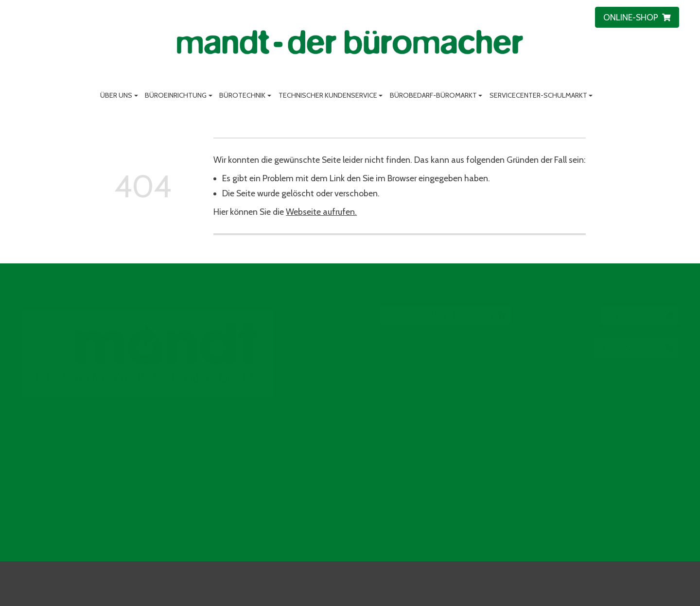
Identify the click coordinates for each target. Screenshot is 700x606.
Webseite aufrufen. (321, 212)
